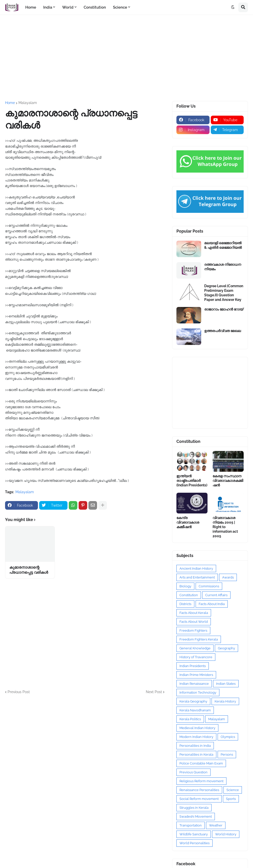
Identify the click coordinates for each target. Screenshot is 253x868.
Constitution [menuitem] (95, 7)
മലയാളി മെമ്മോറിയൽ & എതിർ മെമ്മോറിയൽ (223, 245)
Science (233, 790)
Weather (216, 825)
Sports (231, 799)
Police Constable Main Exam (201, 763)
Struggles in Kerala (194, 808)
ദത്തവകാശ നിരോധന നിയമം (223, 267)
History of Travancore (196, 657)
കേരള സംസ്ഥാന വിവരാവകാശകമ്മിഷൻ (228, 481)
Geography (226, 648)
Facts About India (212, 604)
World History (226, 834)
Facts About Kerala (194, 613)
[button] (233, 7)
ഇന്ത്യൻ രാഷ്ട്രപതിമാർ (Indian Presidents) (192, 481)
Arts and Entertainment (197, 577)
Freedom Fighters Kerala (199, 639)
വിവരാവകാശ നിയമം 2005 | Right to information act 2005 (225, 527)
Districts (185, 604)
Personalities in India (195, 746)
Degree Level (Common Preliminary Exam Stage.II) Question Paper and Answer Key (224, 293)
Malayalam (28, 103)
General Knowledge (195, 648)
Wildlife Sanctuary (194, 834)
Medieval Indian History (197, 728)
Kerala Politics (190, 719)
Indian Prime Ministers (196, 675)
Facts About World (194, 622)
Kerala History (225, 701)
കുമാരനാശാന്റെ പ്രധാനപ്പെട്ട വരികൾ (29, 570)
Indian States (226, 684)
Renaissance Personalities (199, 790)
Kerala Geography (193, 701)
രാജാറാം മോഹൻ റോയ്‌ (224, 309)
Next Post (154, 692)
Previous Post (19, 692)
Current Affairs (216, 595)
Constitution (189, 595)
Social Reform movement (199, 799)
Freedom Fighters (193, 631)
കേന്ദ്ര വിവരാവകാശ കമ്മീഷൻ (188, 522)
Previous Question (193, 772)
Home (10, 103)
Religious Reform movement (201, 781)
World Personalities (194, 843)
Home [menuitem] (31, 7)
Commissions (209, 586)
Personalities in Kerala (196, 755)
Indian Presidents (193, 666)
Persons (227, 755)
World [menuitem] (68, 7)
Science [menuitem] (120, 7)
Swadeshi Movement (196, 817)
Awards (228, 577)
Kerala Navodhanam (195, 710)
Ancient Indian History (196, 569)
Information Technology (198, 693)
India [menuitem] (48, 7)
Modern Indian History (196, 737)
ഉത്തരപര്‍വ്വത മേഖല (223, 331)
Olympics (228, 737)
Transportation (191, 825)
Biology (185, 586)
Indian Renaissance (194, 684)
